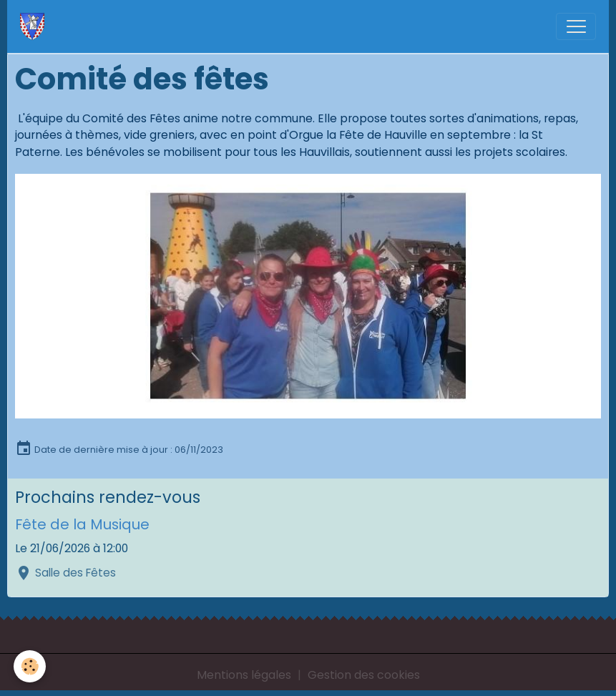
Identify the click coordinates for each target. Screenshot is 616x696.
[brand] (35, 26)
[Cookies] (30, 666)
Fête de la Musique (82, 524)
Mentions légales (244, 675)
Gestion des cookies (364, 675)
